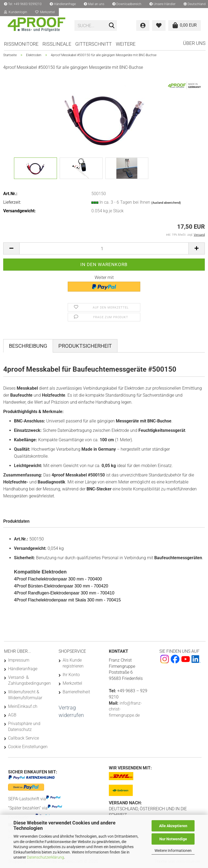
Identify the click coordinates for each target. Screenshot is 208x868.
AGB (12, 715)
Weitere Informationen (173, 851)
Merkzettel (45, 12)
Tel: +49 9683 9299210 (23, 4)
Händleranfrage (63, 4)
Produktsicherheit (85, 346)
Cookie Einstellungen (28, 747)
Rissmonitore (21, 44)
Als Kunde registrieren (73, 663)
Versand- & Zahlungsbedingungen (29, 680)
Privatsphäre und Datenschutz (24, 727)
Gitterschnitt (94, 44)
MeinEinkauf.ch (23, 706)
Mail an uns (94, 4)
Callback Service (24, 738)
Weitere (126, 44)
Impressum (19, 660)
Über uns (194, 43)
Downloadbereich (127, 4)
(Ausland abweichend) (166, 203)
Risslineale (57, 44)
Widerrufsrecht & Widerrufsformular (25, 695)
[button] (11, 248)
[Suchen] (112, 26)
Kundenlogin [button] (16, 12)
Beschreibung (28, 346)
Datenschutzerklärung (45, 857)
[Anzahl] (104, 248)
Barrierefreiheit (76, 692)
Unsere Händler (162, 4)
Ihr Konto (71, 675)
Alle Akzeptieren (173, 826)
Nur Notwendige (173, 839)
